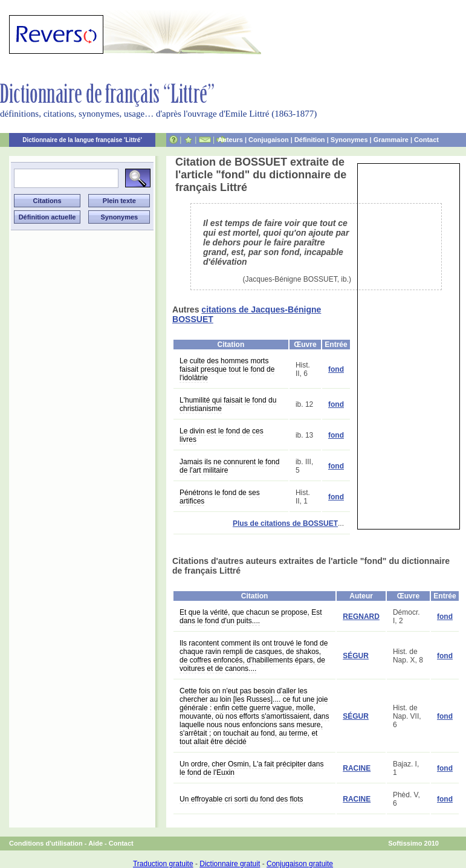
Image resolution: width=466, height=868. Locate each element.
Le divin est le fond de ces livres (222, 435)
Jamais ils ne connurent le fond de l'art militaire (229, 466)
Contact (426, 140)
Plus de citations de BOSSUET (285, 523)
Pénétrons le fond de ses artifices (220, 497)
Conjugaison (269, 140)
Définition (310, 140)
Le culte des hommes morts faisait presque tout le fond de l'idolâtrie (227, 369)
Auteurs (230, 140)
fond (336, 369)
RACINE (357, 768)
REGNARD (361, 617)
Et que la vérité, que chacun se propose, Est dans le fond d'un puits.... (251, 617)
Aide (95, 843)
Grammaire (391, 140)
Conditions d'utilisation (46, 843)
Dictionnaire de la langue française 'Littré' (82, 140)
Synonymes (349, 140)
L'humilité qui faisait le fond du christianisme (228, 404)
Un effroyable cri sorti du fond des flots (241, 799)
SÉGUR (356, 656)
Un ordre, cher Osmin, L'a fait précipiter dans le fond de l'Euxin (251, 768)
